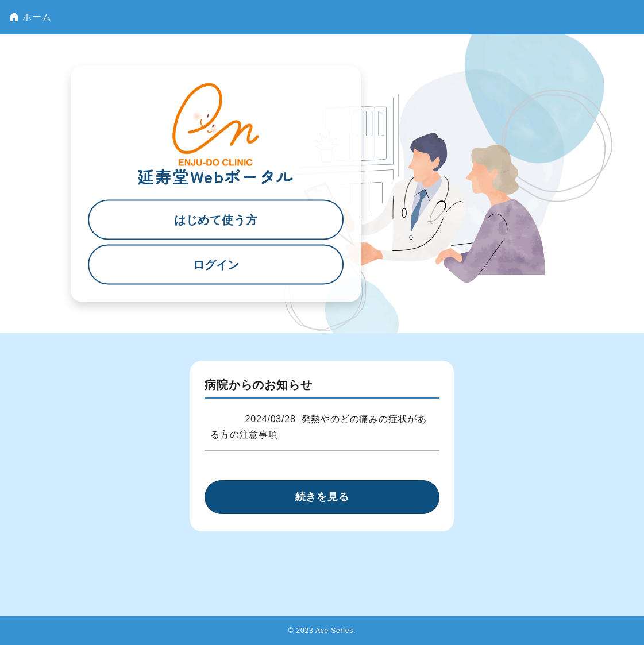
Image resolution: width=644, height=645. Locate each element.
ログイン (216, 264)
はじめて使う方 (216, 219)
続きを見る (322, 497)
